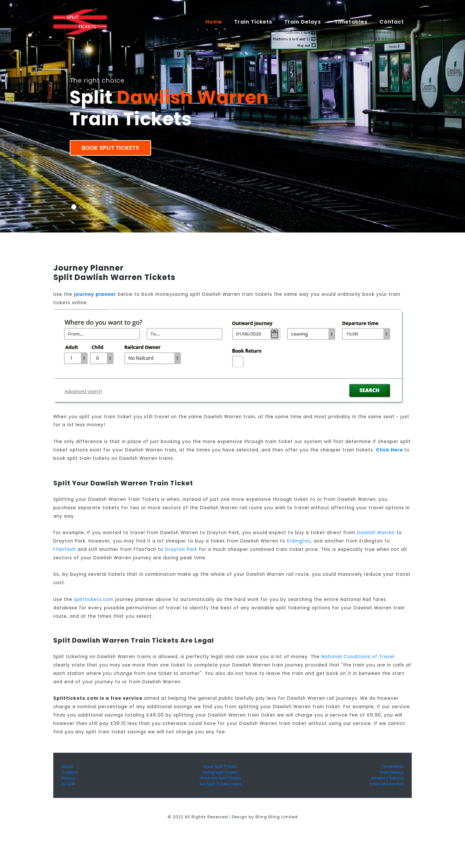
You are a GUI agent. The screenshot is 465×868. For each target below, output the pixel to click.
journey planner (95, 294)
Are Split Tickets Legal (220, 784)
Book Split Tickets (110, 148)
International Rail (387, 784)
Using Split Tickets (220, 772)
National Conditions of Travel (358, 657)
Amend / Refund (387, 778)
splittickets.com (94, 599)
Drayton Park (181, 549)
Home (217, 22)
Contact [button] (393, 22)
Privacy (68, 778)
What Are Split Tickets (220, 778)
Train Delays (392, 772)
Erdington (299, 541)
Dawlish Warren (376, 533)
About (67, 766)
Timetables (351, 22)
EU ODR (68, 784)
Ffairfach (65, 549)
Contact (70, 772)
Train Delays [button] (303, 22)
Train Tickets (253, 22)
